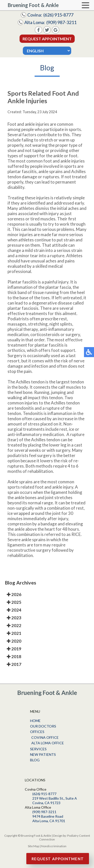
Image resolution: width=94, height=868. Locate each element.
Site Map (33, 846)
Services (38, 749)
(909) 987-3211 (61, 22)
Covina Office (45, 737)
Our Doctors (43, 726)
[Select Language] (47, 51)
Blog (35, 760)
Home (35, 721)
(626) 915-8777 (58, 15)
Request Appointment (47, 39)
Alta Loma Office (48, 743)
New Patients (43, 754)
